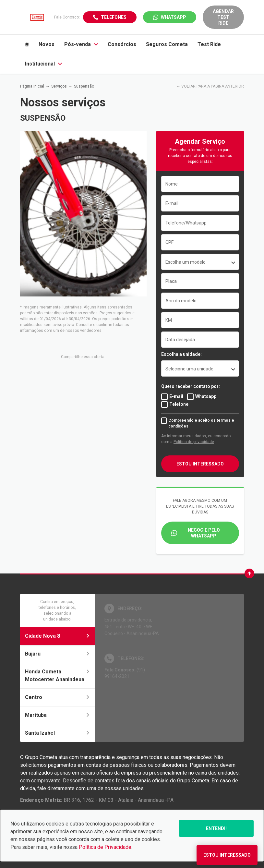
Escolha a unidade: (181, 354)
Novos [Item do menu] (47, 44)
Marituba (57, 715)
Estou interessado (200, 464)
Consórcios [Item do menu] (122, 44)
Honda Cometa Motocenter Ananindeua (57, 675)
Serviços (59, 86)
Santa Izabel (57, 733)
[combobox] (200, 262)
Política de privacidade (194, 442)
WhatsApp (174, 17)
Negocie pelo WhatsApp (204, 533)
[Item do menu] (27, 44)
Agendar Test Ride (223, 17)
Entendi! (216, 828)
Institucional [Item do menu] (43, 64)
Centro (57, 697)
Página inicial (32, 86)
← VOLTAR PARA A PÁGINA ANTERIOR (210, 86)
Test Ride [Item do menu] (209, 44)
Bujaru (57, 654)
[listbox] (200, 368)
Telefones (114, 17)
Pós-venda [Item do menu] (81, 44)
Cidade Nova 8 (57, 636)
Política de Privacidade (105, 847)
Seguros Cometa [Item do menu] (167, 44)
